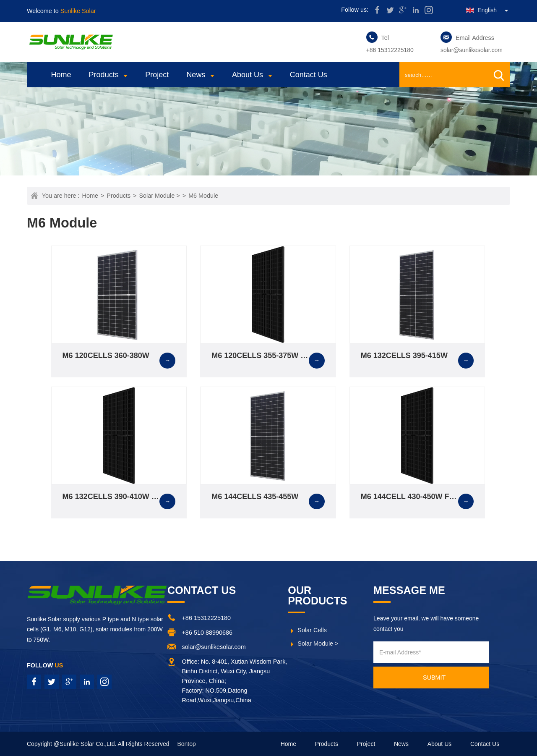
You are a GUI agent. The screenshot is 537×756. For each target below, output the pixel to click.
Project (157, 75)
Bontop (186, 744)
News (196, 75)
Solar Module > (160, 196)
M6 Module (203, 196)
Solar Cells (312, 630)
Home (61, 75)
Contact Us (309, 75)
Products (104, 75)
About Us (248, 75)
